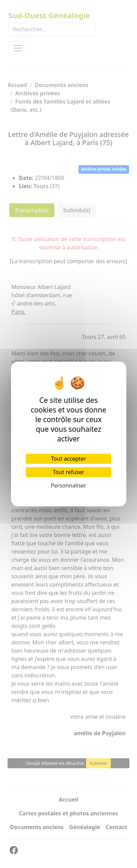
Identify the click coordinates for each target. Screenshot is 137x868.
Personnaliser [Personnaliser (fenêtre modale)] (69, 485)
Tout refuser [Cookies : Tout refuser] (68, 472)
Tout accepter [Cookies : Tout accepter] (68, 459)
